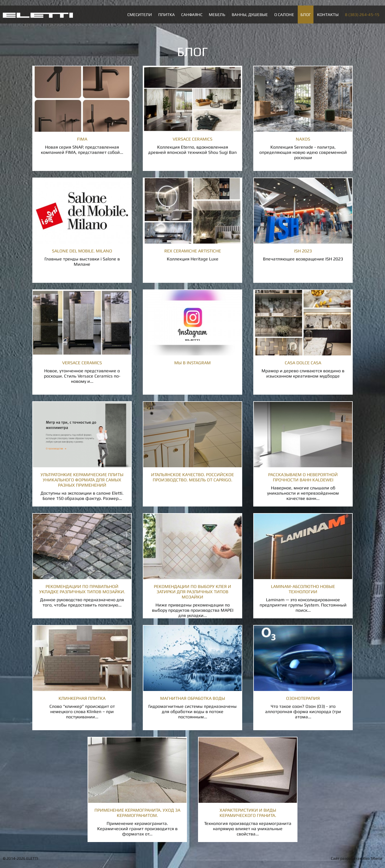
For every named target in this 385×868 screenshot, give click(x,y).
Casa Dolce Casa (303, 363)
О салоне (284, 14)
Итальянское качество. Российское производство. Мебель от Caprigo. (192, 477)
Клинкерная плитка (82, 698)
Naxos (303, 139)
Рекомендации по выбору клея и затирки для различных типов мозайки (192, 592)
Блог (306, 14)
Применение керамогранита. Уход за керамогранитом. (137, 813)
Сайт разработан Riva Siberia (357, 858)
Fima (82, 139)
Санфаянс (192, 14)
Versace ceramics (82, 363)
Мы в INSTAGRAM (192, 363)
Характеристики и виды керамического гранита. (248, 813)
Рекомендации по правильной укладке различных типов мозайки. (82, 589)
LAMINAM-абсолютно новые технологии (303, 589)
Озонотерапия (303, 698)
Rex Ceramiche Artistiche (193, 251)
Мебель (217, 14)
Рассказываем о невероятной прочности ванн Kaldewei (303, 477)
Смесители (140, 14)
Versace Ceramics (192, 139)
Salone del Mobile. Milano (82, 251)
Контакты (328, 14)
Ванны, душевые (250, 14)
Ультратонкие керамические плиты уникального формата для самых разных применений (82, 480)
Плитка (167, 14)
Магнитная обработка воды (193, 698)
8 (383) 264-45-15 (362, 14)
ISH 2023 (303, 251)
